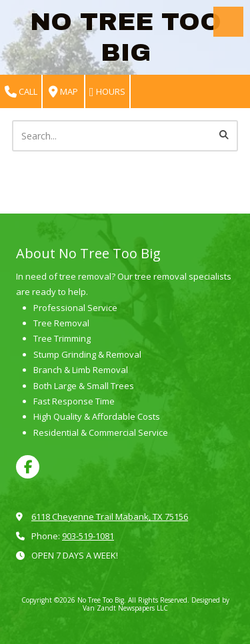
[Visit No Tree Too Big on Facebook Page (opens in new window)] (28, 467)
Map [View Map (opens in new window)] (63, 92)
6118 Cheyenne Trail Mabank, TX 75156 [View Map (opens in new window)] (110, 517)
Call (21, 92)
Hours (107, 92)
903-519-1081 (88, 536)
